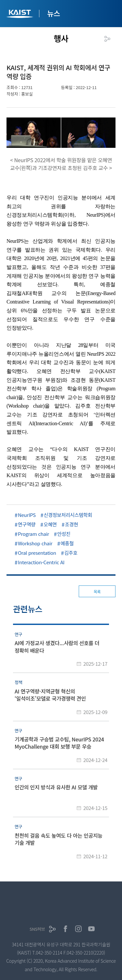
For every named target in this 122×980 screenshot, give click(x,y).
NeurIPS (27, 515)
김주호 (71, 553)
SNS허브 (37, 929)
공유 (107, 39)
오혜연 (50, 524)
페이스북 (65, 929)
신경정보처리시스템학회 (68, 515)
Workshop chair (35, 543)
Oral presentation (37, 553)
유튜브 (91, 929)
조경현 (72, 524)
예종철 (67, 543)
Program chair (34, 534)
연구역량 (27, 524)
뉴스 (54, 13)
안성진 (64, 534)
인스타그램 (78, 929)
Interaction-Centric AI (41, 562)
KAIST (20, 15)
